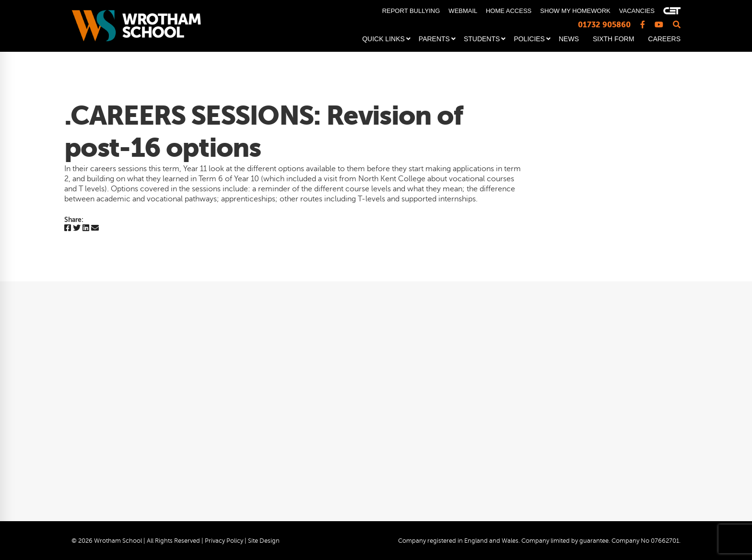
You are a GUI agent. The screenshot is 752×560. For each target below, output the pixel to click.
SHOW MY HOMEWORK (575, 11)
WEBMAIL (463, 11)
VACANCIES (637, 11)
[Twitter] (77, 228)
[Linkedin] (86, 228)
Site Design (264, 541)
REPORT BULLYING (411, 11)
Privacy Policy (224, 541)
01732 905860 (604, 25)
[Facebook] (68, 228)
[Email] (95, 228)
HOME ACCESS (509, 11)
